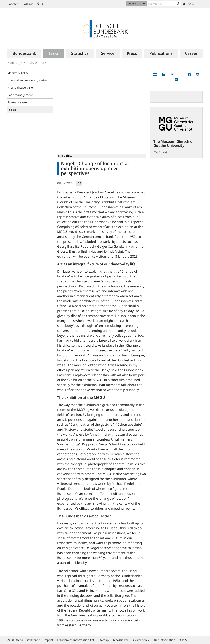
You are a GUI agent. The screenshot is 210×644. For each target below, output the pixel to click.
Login (188, 4)
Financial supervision (21, 87)
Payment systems (19, 102)
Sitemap (103, 640)
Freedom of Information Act (76, 640)
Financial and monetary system (28, 80)
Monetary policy (18, 73)
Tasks (30, 63)
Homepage (15, 63)
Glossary (27, 4)
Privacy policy (140, 640)
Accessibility (120, 640)
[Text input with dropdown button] (164, 4)
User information (164, 640)
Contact (13, 4)
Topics (42, 63)
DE (41, 4)
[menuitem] (24, 53)
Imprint (48, 640)
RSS (183, 640)
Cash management (20, 95)
